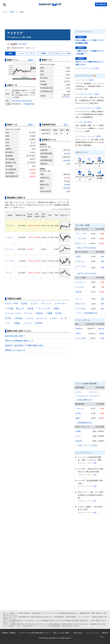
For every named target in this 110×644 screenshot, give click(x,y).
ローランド (94, 392)
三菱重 (49, 313)
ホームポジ (80, 287)
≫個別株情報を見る (84, 423)
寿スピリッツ (81, 243)
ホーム (5, 12)
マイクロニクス (82, 396)
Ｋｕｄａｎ (10, 249)
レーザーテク (61, 304)
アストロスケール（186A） (91, 108)
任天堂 (8, 318)
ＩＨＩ (8, 323)
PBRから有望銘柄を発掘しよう (19, 341)
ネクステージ (95, 396)
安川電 (58, 313)
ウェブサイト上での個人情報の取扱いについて (34, 633)
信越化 (17, 323)
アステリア (10, 226)
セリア (78, 436)
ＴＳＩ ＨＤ (81, 234)
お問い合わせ (78, 633)
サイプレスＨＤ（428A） (90, 94)
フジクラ (34, 304)
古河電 (24, 304)
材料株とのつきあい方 (15, 350)
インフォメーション (92, 633)
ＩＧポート (10, 237)
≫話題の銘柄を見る (84, 400)
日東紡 (56, 309)
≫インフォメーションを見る (88, 68)
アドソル (9, 273)
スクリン (79, 392)
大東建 (78, 431)
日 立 (64, 318)
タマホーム (80, 261)
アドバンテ (46, 304)
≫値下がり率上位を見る (86, 273)
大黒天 (78, 256)
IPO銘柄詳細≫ (29, 104)
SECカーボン (81, 304)
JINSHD (79, 292)
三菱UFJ (39, 313)
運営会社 (105, 633)
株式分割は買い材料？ (15, 336)
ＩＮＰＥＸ (80, 409)
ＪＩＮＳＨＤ (81, 238)
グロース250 (80, 338)
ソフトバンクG (43, 309)
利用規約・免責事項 (9, 633)
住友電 (30, 309)
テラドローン (81, 282)
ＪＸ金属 (9, 309)
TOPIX (78, 334)
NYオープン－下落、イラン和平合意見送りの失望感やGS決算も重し (91, 495)
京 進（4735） (87, 122)
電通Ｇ (78, 418)
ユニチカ (29, 318)
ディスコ (28, 313)
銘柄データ (14, 12)
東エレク (20, 309)
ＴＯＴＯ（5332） (88, 80)
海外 (95, 501)
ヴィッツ (79, 299)
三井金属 (18, 318)
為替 (95, 463)
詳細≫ (31, 60)
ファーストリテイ (13, 313)
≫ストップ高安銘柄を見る (87, 313)
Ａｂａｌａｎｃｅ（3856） (91, 136)
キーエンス (41, 318)
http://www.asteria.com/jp (22, 101)
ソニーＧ (27, 323)
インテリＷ (10, 261)
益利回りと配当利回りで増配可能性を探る (24, 346)
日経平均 (79, 329)
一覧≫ (65, 125)
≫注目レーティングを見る (87, 445)
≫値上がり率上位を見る (86, 248)
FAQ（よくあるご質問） (62, 633)
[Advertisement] (55, 21)
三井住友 (38, 323)
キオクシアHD (11, 304)
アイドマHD (80, 309)
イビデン (54, 318)
